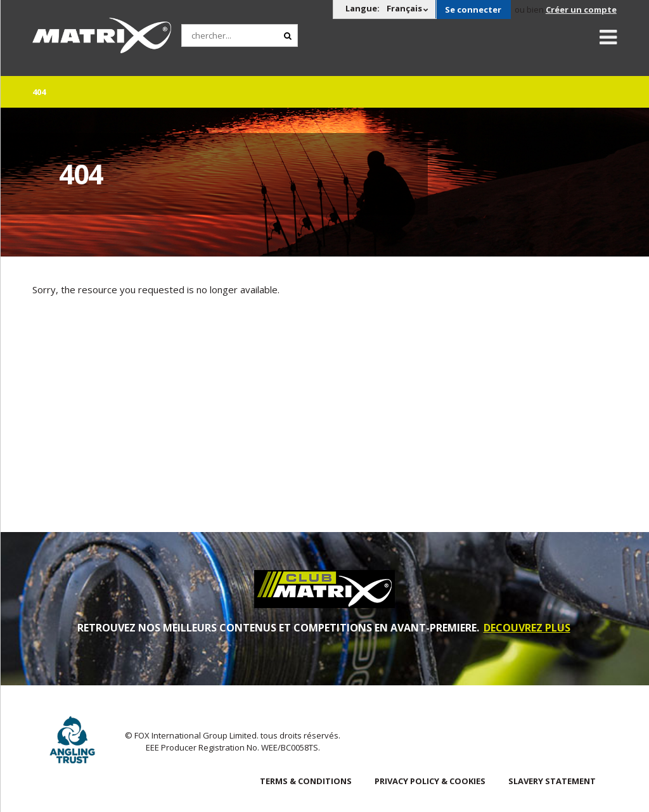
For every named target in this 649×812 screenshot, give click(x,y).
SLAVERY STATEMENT (552, 781)
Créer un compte (581, 10)
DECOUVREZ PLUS (527, 628)
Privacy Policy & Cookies (430, 781)
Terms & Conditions (306, 781)
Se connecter (473, 10)
